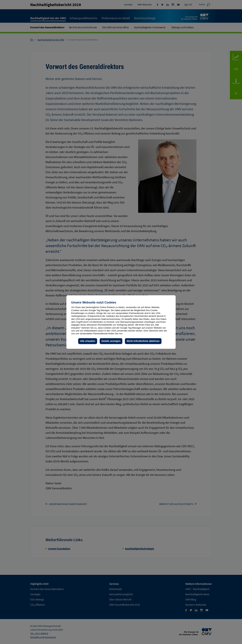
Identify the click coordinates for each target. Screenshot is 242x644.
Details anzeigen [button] (111, 341)
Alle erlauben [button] (88, 341)
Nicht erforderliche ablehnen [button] (143, 341)
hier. (121, 334)
